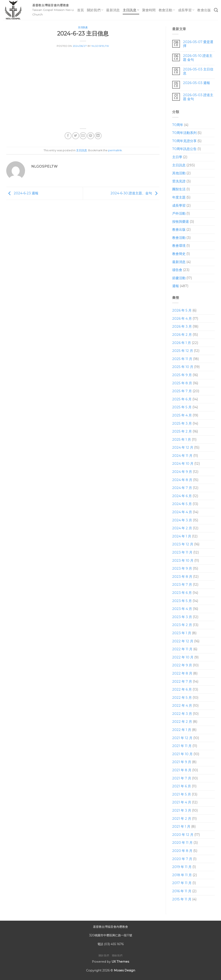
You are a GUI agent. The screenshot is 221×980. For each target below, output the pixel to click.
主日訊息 (131, 10)
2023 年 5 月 (182, 601)
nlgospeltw (100, 46)
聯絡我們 (117, 955)
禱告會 (177, 270)
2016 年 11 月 (182, 891)
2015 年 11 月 (182, 899)
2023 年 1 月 (182, 633)
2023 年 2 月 (182, 625)
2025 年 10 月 (183, 367)
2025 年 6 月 (182, 399)
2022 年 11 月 (182, 649)
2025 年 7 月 (182, 391)
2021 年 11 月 (182, 746)
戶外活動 (179, 213)
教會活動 (167, 10)
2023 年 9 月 (182, 568)
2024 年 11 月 (182, 456)
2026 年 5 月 (182, 310)
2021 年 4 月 (182, 802)
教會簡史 (179, 254)
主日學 (177, 157)
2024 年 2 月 (182, 528)
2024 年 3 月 (182, 520)
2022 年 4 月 (182, 706)
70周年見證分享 (184, 141)
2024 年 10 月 (183, 464)
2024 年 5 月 (182, 504)
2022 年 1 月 (182, 730)
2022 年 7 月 (182, 682)
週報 (176, 286)
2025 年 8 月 (182, 383)
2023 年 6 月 (182, 593)
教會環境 (179, 246)
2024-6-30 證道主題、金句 (135, 193)
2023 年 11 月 (182, 552)
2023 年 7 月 (182, 585)
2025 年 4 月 (182, 415)
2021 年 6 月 (182, 786)
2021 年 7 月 (182, 778)
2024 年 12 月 (183, 447)
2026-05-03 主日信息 (198, 71)
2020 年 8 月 (182, 851)
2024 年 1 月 (182, 536)
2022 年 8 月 (182, 673)
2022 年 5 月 (182, 698)
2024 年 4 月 (182, 512)
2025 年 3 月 (182, 423)
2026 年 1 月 (182, 343)
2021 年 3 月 (182, 810)
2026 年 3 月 (182, 326)
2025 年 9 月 (182, 375)
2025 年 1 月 (182, 440)
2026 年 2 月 (182, 335)
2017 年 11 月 (182, 883)
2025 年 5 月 (182, 407)
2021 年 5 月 (182, 794)
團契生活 (179, 189)
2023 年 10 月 (183, 561)
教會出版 (204, 10)
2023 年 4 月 (182, 609)
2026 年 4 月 (182, 319)
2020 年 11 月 (182, 843)
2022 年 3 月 (182, 714)
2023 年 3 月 (182, 617)
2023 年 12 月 (183, 544)
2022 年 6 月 (182, 689)
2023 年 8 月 (182, 577)
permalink (115, 150)
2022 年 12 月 (183, 641)
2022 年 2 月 (182, 722)
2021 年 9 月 (182, 762)
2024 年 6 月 (182, 496)
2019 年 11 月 (182, 867)
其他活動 (179, 173)
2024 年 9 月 (182, 472)
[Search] (216, 10)
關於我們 (95, 10)
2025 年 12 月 (183, 351)
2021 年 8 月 (182, 770)
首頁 (81, 10)
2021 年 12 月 (182, 738)
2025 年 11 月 (182, 359)
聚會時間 (149, 10)
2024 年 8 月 (182, 480)
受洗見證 (179, 181)
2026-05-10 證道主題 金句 (198, 58)
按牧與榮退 (181, 222)
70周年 (178, 125)
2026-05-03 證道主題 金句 (198, 97)
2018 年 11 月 (182, 875)
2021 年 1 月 (181, 827)
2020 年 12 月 (183, 835)
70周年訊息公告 (184, 149)
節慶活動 (179, 278)
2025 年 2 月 (182, 431)
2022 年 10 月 (183, 657)
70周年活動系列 (184, 133)
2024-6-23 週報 (22, 193)
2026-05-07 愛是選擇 (198, 44)
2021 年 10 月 (182, 754)
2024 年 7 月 (182, 488)
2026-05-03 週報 (197, 83)
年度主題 (179, 197)
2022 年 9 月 (182, 665)
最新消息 (113, 10)
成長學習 (186, 10)
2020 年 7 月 (182, 859)
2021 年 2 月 (182, 819)
